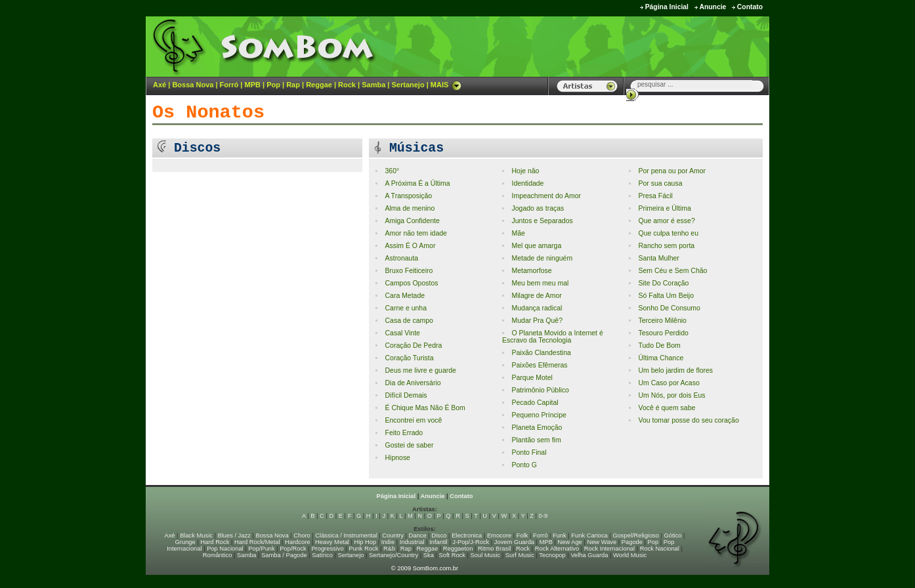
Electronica (467, 535)
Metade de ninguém (542, 258)
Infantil (438, 542)
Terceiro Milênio (662, 321)
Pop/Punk (261, 549)
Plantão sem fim (536, 440)
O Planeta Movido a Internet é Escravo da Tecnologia (553, 337)
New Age (569, 542)
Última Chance (661, 358)
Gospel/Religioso (636, 535)
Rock (347, 85)
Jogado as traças (538, 208)
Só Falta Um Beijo (666, 296)
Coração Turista (409, 358)
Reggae (319, 85)
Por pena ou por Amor (672, 171)
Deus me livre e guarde (420, 370)
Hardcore (297, 542)
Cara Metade (405, 296)
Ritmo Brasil (494, 549)
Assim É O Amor (410, 246)
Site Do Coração (663, 283)
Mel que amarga (536, 246)
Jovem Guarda (514, 542)
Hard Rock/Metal (257, 542)
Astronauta (401, 258)
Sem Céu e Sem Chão (672, 271)
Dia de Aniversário (413, 383)
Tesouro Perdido (663, 333)
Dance (418, 535)
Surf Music (520, 555)
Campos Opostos (411, 283)
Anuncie (713, 7)
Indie (388, 542)
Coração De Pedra (413, 346)
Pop (273, 85)
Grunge (185, 542)
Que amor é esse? (666, 221)
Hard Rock (215, 542)
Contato (750, 7)
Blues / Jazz (234, 535)
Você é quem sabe (667, 408)
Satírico (322, 555)
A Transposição (408, 196)
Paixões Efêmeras (539, 365)
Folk (522, 535)
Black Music (196, 535)
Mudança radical (537, 308)
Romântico (218, 555)
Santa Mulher (658, 258)
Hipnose (397, 458)
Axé (160, 85)
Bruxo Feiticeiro (409, 271)
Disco (439, 535)
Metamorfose (531, 271)
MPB (253, 85)
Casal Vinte (402, 333)
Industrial (412, 542)
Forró (229, 85)
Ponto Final (529, 452)
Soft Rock (452, 555)
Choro (302, 535)
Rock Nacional (660, 549)
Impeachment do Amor (546, 196)
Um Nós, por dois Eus (671, 395)
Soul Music (486, 555)
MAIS (446, 85)
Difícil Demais (406, 395)
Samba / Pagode (284, 555)
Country (393, 535)
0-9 (543, 516)
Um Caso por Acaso (669, 383)
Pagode (632, 542)
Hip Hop (366, 542)
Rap (293, 85)
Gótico (673, 535)
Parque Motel (532, 378)
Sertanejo (408, 85)
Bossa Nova (193, 85)
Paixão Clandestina (541, 353)
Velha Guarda (589, 555)
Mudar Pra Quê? (537, 321)
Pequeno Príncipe (539, 415)
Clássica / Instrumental (346, 535)
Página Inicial (667, 7)
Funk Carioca (589, 535)
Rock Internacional (609, 549)
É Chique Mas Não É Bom (425, 408)
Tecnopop (552, 555)
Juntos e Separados (542, 221)
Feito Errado (404, 433)
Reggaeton (458, 549)
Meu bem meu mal (540, 283)
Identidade (527, 183)
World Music (630, 555)
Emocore (499, 535)
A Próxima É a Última (417, 183)
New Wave (602, 542)
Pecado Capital (535, 403)
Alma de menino (410, 208)
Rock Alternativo (557, 549)
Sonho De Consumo (669, 308)
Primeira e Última (664, 208)
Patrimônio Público (540, 390)
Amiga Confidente (412, 221)
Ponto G (524, 465)
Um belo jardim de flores (675, 370)
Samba (373, 85)
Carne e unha (406, 308)
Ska (429, 555)
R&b (389, 549)
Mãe (518, 233)
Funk (560, 535)
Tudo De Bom (659, 346)
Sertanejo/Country (394, 555)
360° (392, 171)
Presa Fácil (655, 196)
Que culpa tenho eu (668, 233)
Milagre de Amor (536, 296)
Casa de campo (409, 321)
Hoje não (525, 171)
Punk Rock (363, 549)
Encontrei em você (413, 420)
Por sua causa (660, 183)
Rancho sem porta (666, 246)
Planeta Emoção (537, 428)
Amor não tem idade (415, 233)
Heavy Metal (332, 542)
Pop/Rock (293, 549)
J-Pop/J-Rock (471, 542)
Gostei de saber (409, 445)
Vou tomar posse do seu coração (688, 420)
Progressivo (327, 549)
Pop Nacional (225, 549)
